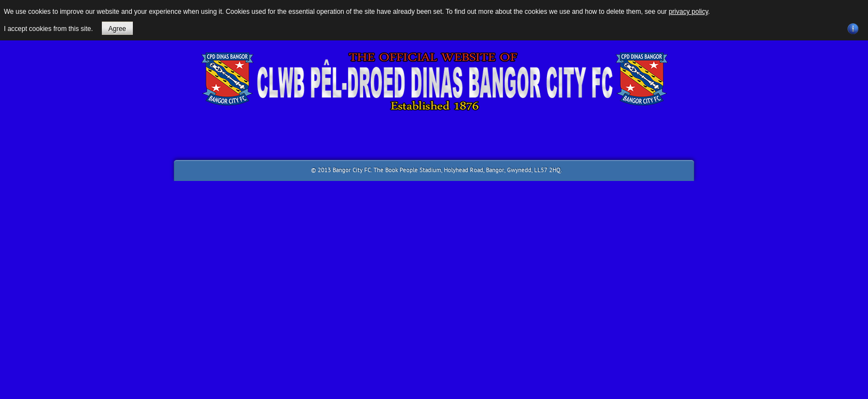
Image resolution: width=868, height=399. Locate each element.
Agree (117, 29)
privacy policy (688, 12)
